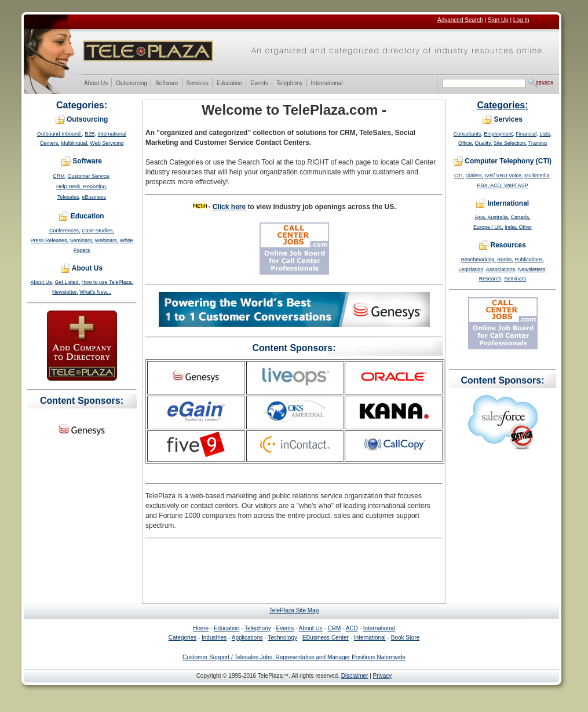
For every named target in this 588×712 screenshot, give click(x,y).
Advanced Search (460, 20)
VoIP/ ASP (516, 185)
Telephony (289, 84)
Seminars (515, 279)
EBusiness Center (326, 638)
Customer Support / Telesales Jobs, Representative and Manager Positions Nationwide (294, 657)
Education (229, 84)
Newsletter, (65, 292)
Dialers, (474, 176)
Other (526, 227)
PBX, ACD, (490, 185)
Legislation (471, 269)
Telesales (68, 197)
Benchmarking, (479, 260)
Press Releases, (50, 240)
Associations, (501, 269)
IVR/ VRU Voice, (503, 176)
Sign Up (498, 20)
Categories (182, 638)
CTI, (459, 176)
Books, (505, 260)
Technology (282, 638)
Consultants (468, 134)
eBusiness (94, 197)
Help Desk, (70, 187)
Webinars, (107, 240)
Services (197, 84)
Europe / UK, (488, 227)
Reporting (94, 187)
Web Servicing (107, 143)
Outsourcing (131, 84)
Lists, (545, 134)
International (327, 84)
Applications (247, 638)
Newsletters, (532, 269)
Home (201, 628)
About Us (96, 84)
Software (166, 84)
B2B (90, 134)
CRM (59, 176)
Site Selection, (510, 143)
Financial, (527, 134)
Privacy (383, 676)
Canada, (521, 217)
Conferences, (65, 231)
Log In (521, 20)
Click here (229, 207)
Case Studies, (98, 231)
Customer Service (89, 176)
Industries (214, 638)
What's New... (95, 292)
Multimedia (537, 176)
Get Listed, (68, 282)
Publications (529, 260)
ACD (352, 628)
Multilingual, (75, 143)
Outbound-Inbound (60, 134)
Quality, (483, 143)
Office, (466, 143)
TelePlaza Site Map (294, 610)
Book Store (405, 638)
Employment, (499, 134)
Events (259, 84)
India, (512, 227)
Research (490, 279)
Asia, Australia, (492, 217)
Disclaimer (355, 676)
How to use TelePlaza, (107, 282)
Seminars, (82, 240)
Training (538, 143)
